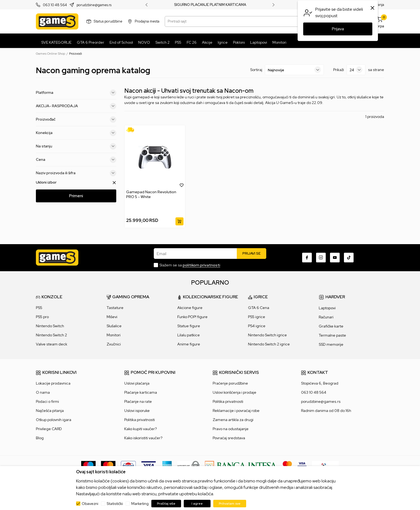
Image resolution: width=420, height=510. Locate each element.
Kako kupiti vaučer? (140, 429)
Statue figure (189, 326)
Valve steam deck (52, 344)
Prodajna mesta (147, 21)
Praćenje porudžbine (230, 383)
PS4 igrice (257, 326)
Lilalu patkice (189, 335)
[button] (182, 185)
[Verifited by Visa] (302, 465)
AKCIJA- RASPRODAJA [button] (76, 106)
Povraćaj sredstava (229, 438)
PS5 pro (42, 317)
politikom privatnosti (201, 265)
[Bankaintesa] (241, 465)
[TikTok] (349, 258)
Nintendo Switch (50, 326)
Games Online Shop (50, 54)
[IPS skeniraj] (325, 465)
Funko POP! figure (192, 317)
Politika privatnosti (140, 420)
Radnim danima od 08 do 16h (326, 411)
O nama (43, 392)
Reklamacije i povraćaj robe (236, 411)
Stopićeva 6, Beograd (320, 383)
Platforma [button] (76, 93)
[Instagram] (321, 258)
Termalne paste (332, 335)
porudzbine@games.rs (94, 5)
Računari (326, 317)
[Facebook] (307, 258)
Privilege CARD (49, 429)
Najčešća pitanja (50, 411)
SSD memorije (331, 344)
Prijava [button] (338, 29)
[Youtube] (335, 258)
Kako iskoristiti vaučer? (143, 438)
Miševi (112, 317)
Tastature (115, 308)
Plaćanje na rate (138, 401)
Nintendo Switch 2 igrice (269, 344)
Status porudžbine (108, 21)
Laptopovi (327, 308)
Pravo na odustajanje (231, 429)
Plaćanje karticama (141, 392)
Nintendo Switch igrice (267, 335)
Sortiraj (256, 70)
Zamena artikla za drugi (233, 420)
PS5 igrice (257, 317)
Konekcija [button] (76, 133)
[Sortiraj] (294, 70)
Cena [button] (76, 160)
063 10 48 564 (55, 5)
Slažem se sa (190, 265)
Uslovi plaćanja (137, 383)
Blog (40, 438)
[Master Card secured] (287, 465)
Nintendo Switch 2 (51, 335)
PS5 (39, 308)
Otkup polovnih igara (54, 420)
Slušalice (114, 326)
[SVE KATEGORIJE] (55, 42)
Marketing (140, 504)
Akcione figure (190, 308)
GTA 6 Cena (259, 308)
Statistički (115, 504)
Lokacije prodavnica (53, 383)
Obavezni (90, 504)
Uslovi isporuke (137, 411)
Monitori (114, 335)
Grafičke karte (331, 326)
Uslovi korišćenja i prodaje (235, 392)
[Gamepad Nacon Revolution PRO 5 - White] (155, 157)
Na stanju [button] (76, 146)
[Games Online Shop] (57, 21)
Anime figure (189, 344)
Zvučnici (114, 344)
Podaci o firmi (47, 401)
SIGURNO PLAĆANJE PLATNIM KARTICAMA (210, 5)
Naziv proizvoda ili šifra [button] (76, 173)
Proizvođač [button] (76, 120)
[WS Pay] (188, 465)
